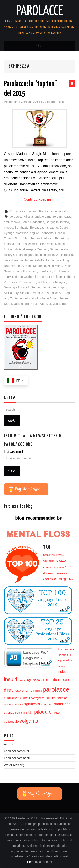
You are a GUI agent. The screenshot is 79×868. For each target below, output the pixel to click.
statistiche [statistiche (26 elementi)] (62, 704)
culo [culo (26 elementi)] (68, 567)
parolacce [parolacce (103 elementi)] (56, 689)
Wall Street (60, 304)
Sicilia (8, 293)
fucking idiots (13, 249)
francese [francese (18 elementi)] (69, 649)
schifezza (44, 282)
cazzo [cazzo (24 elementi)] (61, 560)
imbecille (67, 255)
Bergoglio (52, 222)
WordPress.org (14, 765)
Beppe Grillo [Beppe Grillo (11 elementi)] (49, 555)
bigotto (9, 228)
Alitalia (28, 217)
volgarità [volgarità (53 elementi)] (29, 721)
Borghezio (22, 228)
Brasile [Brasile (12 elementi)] (60, 555)
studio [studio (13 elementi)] (19, 713)
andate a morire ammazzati (53, 217)
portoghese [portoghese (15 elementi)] (38, 698)
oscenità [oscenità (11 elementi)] (37, 691)
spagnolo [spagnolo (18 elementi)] (47, 704)
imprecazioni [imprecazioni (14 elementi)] (65, 660)
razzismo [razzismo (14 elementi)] (62, 698)
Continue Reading (39, 199)
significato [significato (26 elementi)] (32, 704)
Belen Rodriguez (33, 222)
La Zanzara (54, 260)
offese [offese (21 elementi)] (16, 690)
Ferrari (59, 238)
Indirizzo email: (14, 451)
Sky (16, 293)
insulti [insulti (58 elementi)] (11, 679)
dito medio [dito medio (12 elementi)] (61, 573)
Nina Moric (55, 266)
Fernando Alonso (42, 238)
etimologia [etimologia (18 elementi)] (61, 579)
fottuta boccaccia (27, 244)
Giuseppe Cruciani (36, 249)
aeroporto (16, 217)
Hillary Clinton (13, 255)
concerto (48, 233)
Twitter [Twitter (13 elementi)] (56, 713)
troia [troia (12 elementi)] (25, 713)
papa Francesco (26, 271)
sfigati (62, 287)
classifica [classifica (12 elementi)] (59, 568)
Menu (40, 46)
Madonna (40, 266)
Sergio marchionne (44, 287)
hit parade (31, 255)
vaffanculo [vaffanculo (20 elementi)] (11, 722)
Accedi (9, 744)
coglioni (35, 233)
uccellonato (28, 298)
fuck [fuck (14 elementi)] (70, 655)
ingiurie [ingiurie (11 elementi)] (61, 666)
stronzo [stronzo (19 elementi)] (9, 713)
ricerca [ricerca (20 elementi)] (9, 704)
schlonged (59, 282)
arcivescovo (12, 222)
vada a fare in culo (26, 304)
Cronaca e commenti (23, 211)
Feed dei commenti (17, 758)
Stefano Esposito (31, 293)
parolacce (45, 271)
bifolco (65, 222)
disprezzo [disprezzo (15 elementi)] (49, 573)
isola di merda (13, 260)
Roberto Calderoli (24, 277)
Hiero (31, 862)
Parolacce (40, 11)
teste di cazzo (54, 293)
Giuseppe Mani (60, 249)
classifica (22, 233)
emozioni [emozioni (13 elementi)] (48, 579)
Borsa (34, 228)
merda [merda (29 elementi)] (52, 680)
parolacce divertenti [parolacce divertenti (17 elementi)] (17, 698)
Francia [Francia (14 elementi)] (62, 655)
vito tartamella (54, 102)
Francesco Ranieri (53, 244)
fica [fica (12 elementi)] (71, 579)
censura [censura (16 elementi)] (48, 567)
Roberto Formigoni (50, 277)
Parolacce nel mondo (53, 211)
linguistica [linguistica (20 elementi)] (33, 680)
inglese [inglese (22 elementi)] (63, 672)
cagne (54, 228)
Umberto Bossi (47, 298)
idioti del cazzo (50, 255)
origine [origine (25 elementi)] (27, 690)
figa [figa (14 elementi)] (60, 650)
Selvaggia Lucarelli (17, 287)
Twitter (14, 298)
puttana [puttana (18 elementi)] (50, 698)
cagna (44, 228)
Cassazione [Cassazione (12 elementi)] (49, 561)
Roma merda (27, 282)
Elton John (21, 238)
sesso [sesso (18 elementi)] (19, 704)
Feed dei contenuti (16, 751)
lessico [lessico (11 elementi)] (21, 680)
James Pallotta (34, 260)
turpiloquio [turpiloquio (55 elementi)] (40, 712)
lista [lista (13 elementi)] (43, 680)
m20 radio (25, 266)
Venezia (46, 304)
